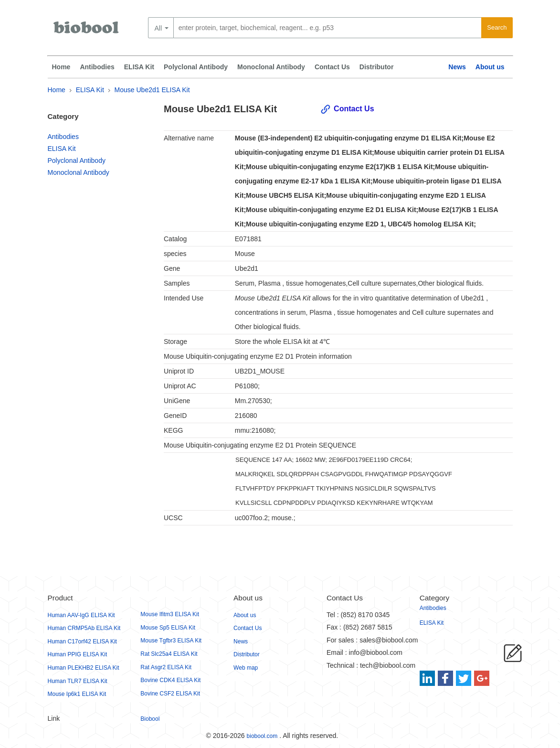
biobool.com (262, 736)
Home (61, 67)
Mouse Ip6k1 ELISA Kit (77, 694)
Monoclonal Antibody (271, 67)
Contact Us (332, 67)
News (457, 67)
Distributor (377, 67)
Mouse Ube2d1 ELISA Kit (152, 90)
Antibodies (97, 67)
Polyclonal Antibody (196, 67)
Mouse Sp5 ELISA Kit (168, 628)
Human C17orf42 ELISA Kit (82, 641)
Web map (246, 668)
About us (490, 67)
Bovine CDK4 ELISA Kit (170, 680)
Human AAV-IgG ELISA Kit (81, 615)
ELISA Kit (139, 67)
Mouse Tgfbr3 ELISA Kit (171, 641)
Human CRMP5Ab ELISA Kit (84, 628)
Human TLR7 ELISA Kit (78, 681)
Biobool (150, 719)
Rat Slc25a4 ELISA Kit (169, 654)
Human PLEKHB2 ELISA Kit (84, 668)
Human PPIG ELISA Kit (78, 654)
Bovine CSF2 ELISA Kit (170, 694)
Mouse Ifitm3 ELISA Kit (170, 614)
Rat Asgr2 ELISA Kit (166, 667)
